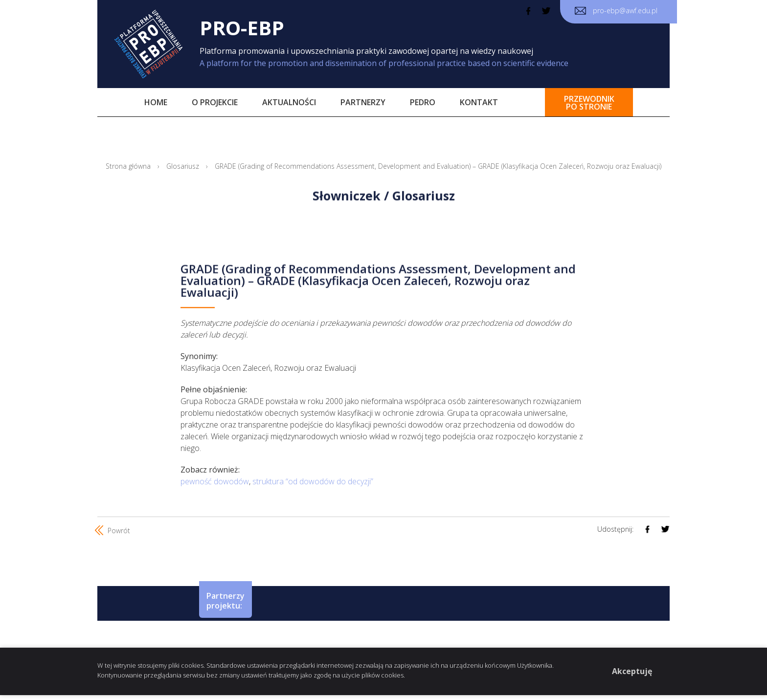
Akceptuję (632, 671)
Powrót (114, 530)
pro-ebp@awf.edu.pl (616, 11)
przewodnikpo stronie (589, 103)
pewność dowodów (215, 481)
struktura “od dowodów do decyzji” (313, 481)
